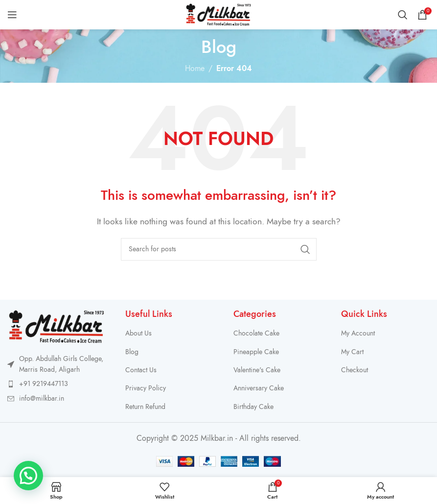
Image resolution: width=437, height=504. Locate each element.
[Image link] (57, 326)
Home (195, 69)
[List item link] (57, 384)
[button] (28, 476)
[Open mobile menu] (12, 15)
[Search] (403, 15)
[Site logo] (218, 14)
